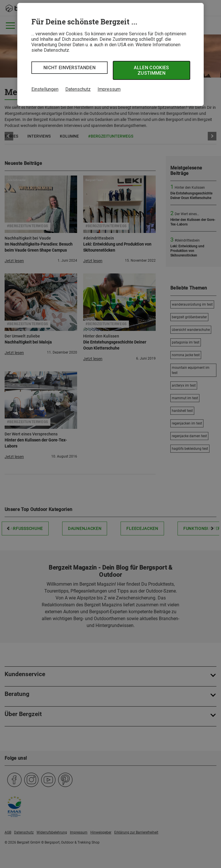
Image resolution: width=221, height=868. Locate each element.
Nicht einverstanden (69, 68)
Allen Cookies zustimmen (151, 70)
